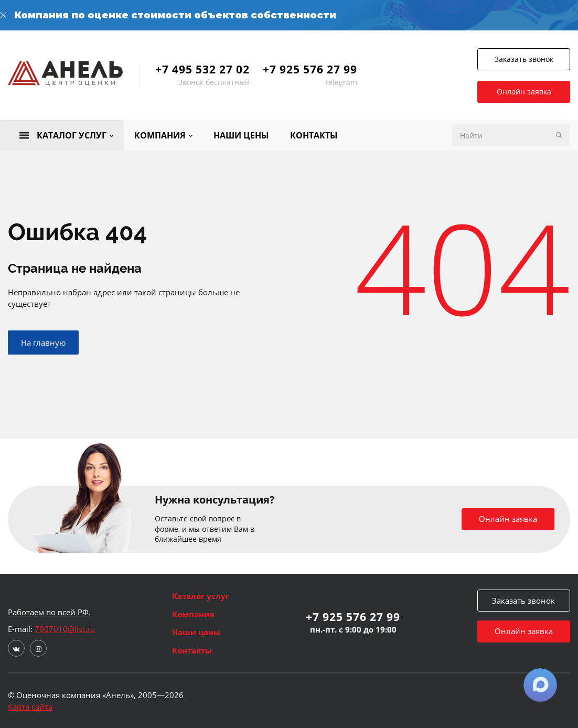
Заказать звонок (524, 59)
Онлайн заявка (524, 92)
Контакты (192, 650)
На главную (43, 342)
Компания (193, 614)
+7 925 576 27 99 (310, 69)
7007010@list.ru (65, 629)
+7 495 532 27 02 (202, 69)
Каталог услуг (201, 596)
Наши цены (196, 632)
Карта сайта (30, 706)
